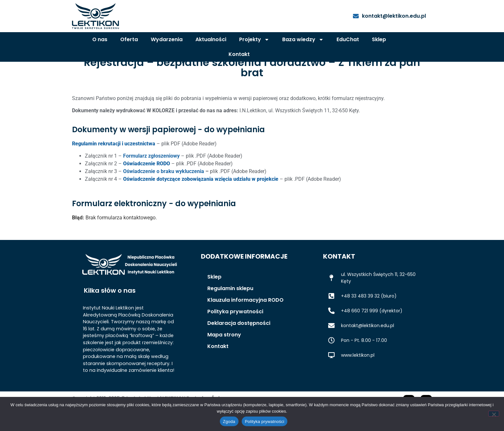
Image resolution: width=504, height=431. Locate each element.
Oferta (129, 39)
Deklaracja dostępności (239, 341)
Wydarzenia (167, 39)
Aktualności (211, 39)
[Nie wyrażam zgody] (494, 414)
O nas (100, 39)
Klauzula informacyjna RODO (245, 318)
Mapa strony (224, 353)
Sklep (379, 39)
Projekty (254, 40)
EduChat (348, 39)
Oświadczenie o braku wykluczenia (164, 189)
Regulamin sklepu (230, 306)
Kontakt (239, 54)
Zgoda (229, 422)
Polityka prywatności (235, 330)
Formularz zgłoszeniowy (151, 174)
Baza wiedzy (303, 40)
